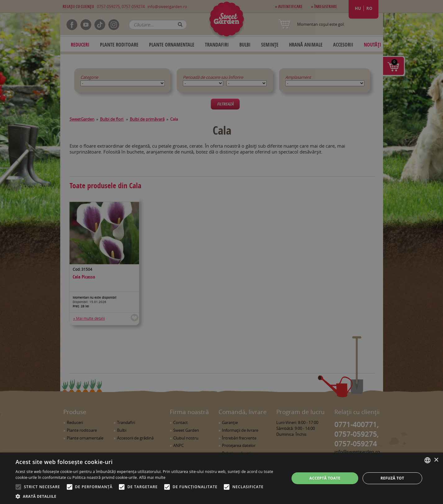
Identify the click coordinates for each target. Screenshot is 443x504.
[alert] (221, 252)
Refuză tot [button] (392, 478)
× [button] (436, 460)
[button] (148, 496)
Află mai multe (152, 477)
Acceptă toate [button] (325, 478)
